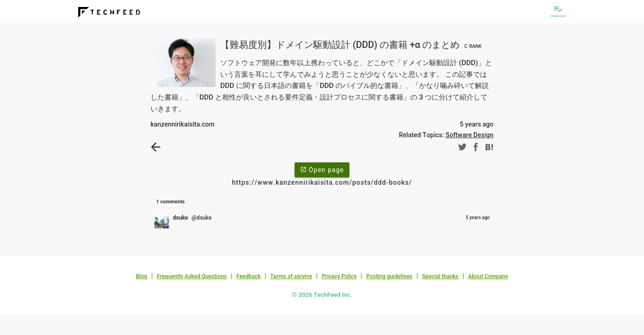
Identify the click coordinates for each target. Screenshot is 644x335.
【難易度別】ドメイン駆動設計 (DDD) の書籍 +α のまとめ (352, 45)
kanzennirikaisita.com (183, 124)
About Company (488, 276)
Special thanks (440, 276)
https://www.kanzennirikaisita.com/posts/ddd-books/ (322, 182)
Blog (142, 276)
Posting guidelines (389, 276)
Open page (322, 169)
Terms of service (291, 276)
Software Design (470, 135)
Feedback (249, 276)
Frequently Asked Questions (192, 276)
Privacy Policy (339, 276)
